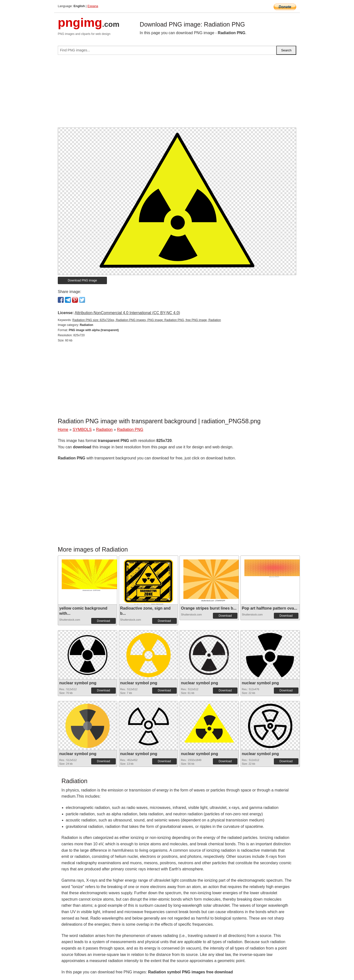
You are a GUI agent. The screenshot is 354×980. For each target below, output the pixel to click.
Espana (93, 6)
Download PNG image (82, 280)
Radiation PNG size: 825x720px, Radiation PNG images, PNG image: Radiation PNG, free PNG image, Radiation (147, 320)
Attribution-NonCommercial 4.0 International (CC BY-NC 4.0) (127, 313)
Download (103, 621)
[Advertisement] (177, 93)
